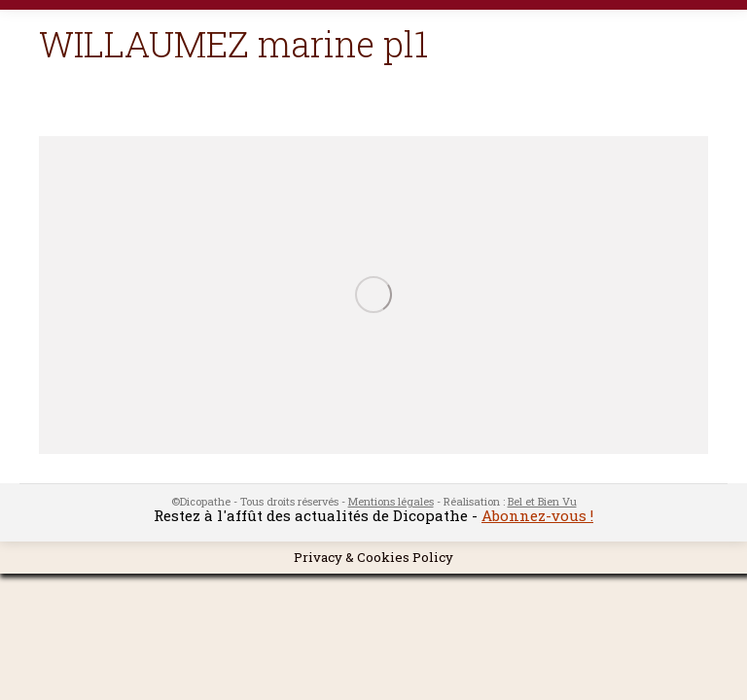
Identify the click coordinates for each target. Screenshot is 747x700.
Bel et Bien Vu (542, 501)
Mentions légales (391, 501)
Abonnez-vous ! (537, 515)
